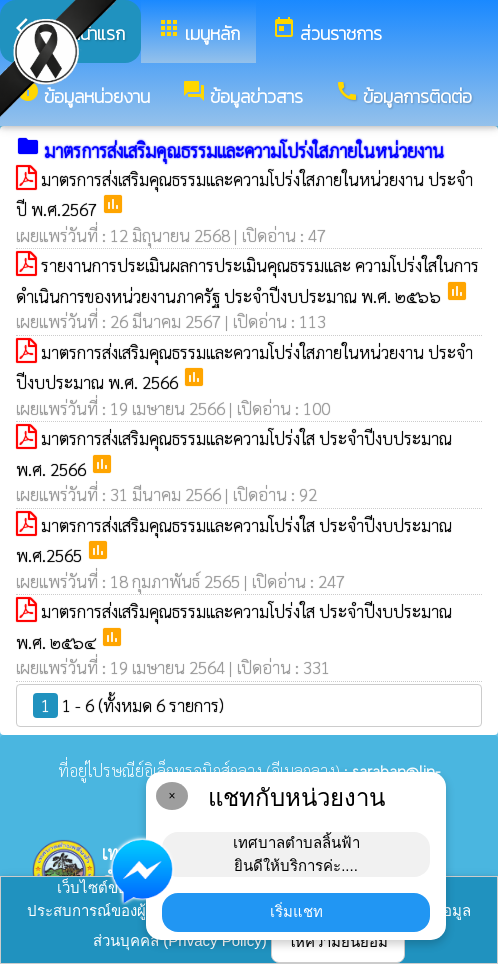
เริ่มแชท (296, 911)
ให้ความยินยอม (338, 941)
